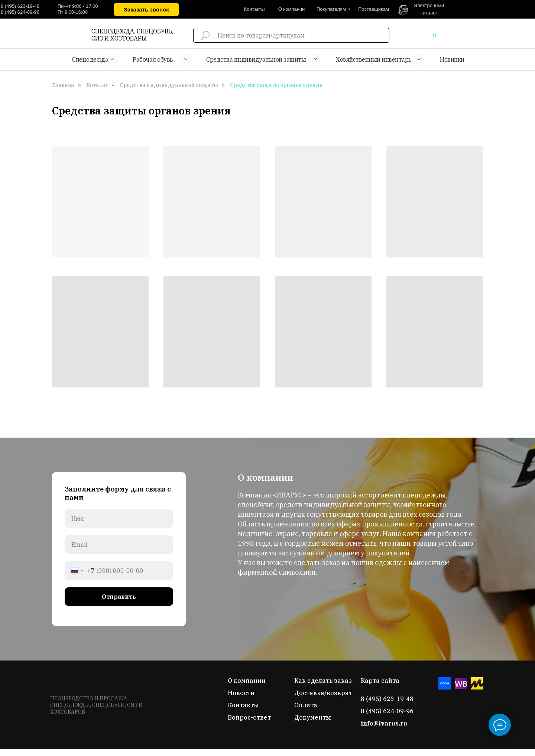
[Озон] (445, 687)
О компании (247, 681)
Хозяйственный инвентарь (374, 59)
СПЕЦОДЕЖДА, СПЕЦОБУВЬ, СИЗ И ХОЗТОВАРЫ (132, 35)
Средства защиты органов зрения (276, 85)
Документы (313, 717)
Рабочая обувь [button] (153, 59)
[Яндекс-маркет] (477, 687)
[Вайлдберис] (461, 687)
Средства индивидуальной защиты (169, 85)
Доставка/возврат (323, 693)
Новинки (452, 59)
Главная (63, 85)
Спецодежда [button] (90, 59)
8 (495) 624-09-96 (20, 12)
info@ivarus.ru (384, 723)
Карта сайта (380, 681)
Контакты (243, 705)
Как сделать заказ (323, 681)
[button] (146, 9)
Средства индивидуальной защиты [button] (256, 59)
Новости (241, 693)
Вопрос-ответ (249, 717)
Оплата (306, 705)
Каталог (97, 85)
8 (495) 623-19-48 (20, 6)
